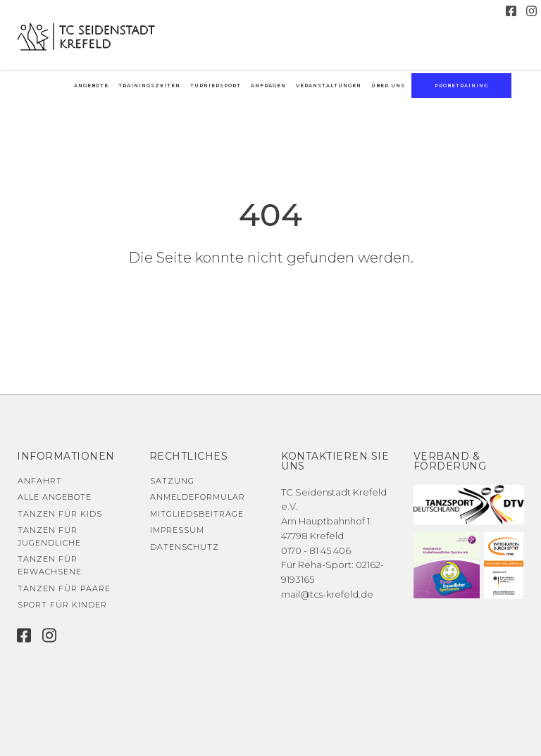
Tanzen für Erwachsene (50, 565)
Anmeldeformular (198, 497)
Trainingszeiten (149, 86)
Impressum (177, 530)
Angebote (91, 86)
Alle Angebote (55, 497)
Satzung (172, 481)
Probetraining (461, 86)
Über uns (388, 86)
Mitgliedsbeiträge (197, 514)
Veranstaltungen (329, 86)
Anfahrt (40, 481)
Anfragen (268, 86)
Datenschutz (185, 547)
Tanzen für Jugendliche (49, 536)
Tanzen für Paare (64, 588)
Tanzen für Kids (60, 514)
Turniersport (216, 86)
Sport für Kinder (62, 605)
